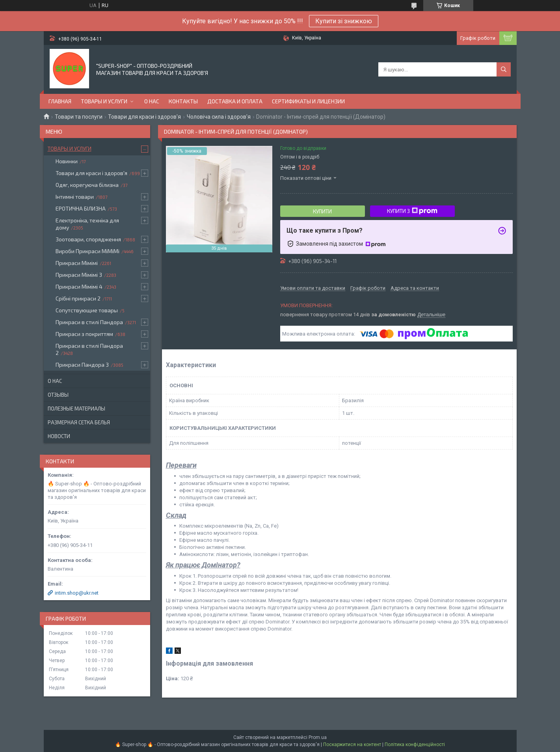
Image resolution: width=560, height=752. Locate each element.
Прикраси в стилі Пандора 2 (89, 349)
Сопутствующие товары (87, 310)
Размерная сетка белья (79, 422)
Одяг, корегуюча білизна (87, 185)
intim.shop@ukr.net (77, 593)
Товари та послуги (79, 117)
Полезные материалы (76, 409)
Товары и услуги (104, 101)
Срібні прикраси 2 (78, 298)
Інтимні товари (75, 197)
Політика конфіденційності (415, 745)
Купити (322, 211)
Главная (60, 101)
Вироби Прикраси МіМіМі (87, 251)
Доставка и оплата (235, 101)
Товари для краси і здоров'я (144, 117)
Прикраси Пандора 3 (82, 365)
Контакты (183, 101)
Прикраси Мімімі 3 (79, 275)
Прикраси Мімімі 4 (79, 286)
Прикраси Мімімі (77, 263)
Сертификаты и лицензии (308, 101)
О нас (152, 101)
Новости (59, 436)
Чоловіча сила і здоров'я (219, 117)
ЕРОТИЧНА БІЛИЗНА (81, 208)
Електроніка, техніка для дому (87, 224)
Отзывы (58, 395)
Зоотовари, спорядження (88, 239)
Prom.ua (318, 737)
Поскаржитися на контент (352, 745)
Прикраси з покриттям (84, 334)
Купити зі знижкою (344, 21)
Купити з (412, 211)
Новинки (67, 161)
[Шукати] (504, 69)
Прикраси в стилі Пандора (89, 322)
